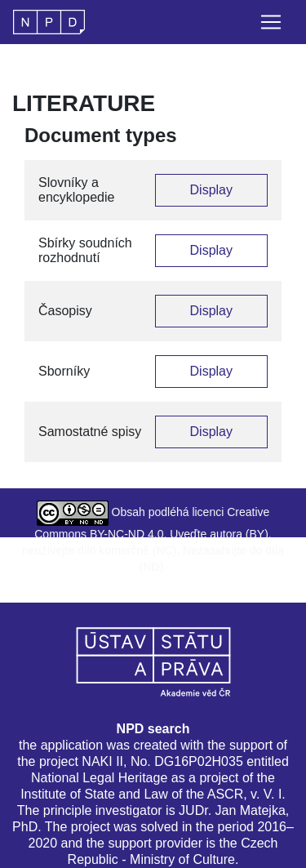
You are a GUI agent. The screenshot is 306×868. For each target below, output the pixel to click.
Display (211, 190)
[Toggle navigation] (271, 22)
